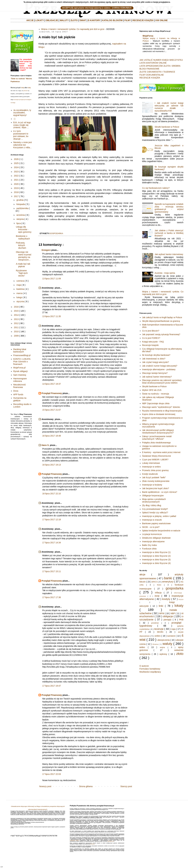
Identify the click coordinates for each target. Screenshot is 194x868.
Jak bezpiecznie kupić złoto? (156, 488)
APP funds (18, 394)
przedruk (155, 623)
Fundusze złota (149, 549)
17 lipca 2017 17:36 (52, 597)
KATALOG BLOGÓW (112, 20)
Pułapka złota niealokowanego (156, 443)
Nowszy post (45, 786)
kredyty (166, 599)
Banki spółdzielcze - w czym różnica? (160, 492)
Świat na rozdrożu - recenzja (156, 394)
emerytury (168, 582)
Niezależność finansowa (20, 386)
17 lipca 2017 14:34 (52, 543)
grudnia (20, 200)
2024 (16, 167)
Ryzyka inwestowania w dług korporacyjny (162, 411)
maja (19, 285)
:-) (14, 119)
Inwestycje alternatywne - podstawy (159, 369)
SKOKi (160, 632)
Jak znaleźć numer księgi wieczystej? (160, 366)
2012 (16, 323)
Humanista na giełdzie (20, 399)
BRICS (155, 582)
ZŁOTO (74, 20)
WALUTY (64, 20)
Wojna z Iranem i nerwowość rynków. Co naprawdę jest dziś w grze (73, 29)
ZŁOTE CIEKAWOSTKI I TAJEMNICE (157, 72)
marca (19, 293)
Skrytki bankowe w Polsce (167, 127)
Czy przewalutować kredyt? (155, 509)
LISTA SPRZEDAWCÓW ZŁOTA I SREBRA (160, 66)
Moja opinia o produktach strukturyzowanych (154, 500)
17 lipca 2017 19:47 (52, 686)
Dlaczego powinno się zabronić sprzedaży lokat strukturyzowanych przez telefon (162, 382)
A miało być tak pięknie (23, 265)
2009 (16, 336)
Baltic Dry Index (150, 545)
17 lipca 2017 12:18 (52, 519)
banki (168, 578)
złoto (180, 654)
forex (159, 585)
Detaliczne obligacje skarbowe (156, 538)
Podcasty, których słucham (21, 245)
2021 (16, 180)
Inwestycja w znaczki (152, 520)
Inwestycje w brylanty (152, 485)
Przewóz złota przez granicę (155, 470)
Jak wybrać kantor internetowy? (157, 377)
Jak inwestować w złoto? (154, 359)
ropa (173, 629)
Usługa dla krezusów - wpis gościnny (24, 229)
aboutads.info (111, 841)
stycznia (20, 301)
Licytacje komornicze (152, 534)
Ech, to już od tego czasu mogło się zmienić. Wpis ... (22, 125)
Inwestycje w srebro (151, 467)
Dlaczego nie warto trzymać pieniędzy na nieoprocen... (24, 256)
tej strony (92, 844)
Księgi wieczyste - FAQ (153, 342)
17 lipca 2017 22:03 (52, 774)
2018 (16, 192)
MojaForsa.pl (19, 368)
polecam (26, 91)
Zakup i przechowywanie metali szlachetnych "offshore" (157, 438)
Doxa (16, 391)
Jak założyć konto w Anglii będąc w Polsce (162, 317)
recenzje (159, 629)
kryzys (181, 599)
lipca (19, 223)
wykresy (163, 654)
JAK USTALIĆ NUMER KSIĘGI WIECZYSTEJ (161, 60)
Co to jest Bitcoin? (151, 331)
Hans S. (45, 445)
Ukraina (155, 644)
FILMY (128, 20)
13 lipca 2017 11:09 (52, 279)
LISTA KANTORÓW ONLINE (153, 63)
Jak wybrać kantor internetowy (169, 254)
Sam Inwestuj (20, 375)
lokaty (179, 606)
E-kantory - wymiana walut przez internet (161, 452)
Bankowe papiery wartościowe (156, 523)
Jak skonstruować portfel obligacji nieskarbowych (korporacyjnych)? (158, 431)
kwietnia (20, 289)
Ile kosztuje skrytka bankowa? (156, 355)
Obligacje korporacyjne (153, 496)
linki (161, 606)
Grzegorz (46, 250)
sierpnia (20, 219)
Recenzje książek (150, 345)
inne (157, 596)
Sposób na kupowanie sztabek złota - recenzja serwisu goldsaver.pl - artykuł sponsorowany (169, 208)
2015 (16, 311)
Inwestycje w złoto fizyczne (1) (156, 552)
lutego (19, 297)
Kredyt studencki (150, 474)
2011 (16, 327)
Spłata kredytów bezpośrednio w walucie (161, 531)
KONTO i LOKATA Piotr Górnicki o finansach (22, 362)
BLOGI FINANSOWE (149, 69)
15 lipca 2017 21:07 (52, 410)
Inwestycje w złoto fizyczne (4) (156, 563)
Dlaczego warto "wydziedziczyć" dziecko (161, 407)
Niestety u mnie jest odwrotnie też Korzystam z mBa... (23, 145)
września (21, 215)
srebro (158, 636)
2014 (16, 315)
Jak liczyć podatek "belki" (154, 477)
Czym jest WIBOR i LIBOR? (155, 460)
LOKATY (40, 20)
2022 (16, 176)
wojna (162, 647)
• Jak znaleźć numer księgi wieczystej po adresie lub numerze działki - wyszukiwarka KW (169, 107)
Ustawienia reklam (74, 840)
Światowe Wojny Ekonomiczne (157, 456)
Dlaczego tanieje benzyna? (155, 373)
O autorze (144, 666)
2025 (16, 163)
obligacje (168, 616)
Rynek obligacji (20, 371)
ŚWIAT (83, 20)
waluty (167, 644)
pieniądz (167, 620)
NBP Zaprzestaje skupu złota (156, 403)
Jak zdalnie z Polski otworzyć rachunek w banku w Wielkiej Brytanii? (169, 233)
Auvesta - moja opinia (165, 273)
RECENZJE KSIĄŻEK (143, 20)
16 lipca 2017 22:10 (52, 494)
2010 (16, 332)
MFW (162, 613)
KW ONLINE (162, 20)
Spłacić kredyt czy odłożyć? (155, 513)
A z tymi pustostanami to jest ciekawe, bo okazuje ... (21, 135)
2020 (16, 184)
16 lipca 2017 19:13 (52, 465)
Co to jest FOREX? (151, 338)
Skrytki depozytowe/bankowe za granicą (161, 321)
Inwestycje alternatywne (153, 541)
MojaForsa (148, 36)
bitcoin (142, 582)
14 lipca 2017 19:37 (52, 384)
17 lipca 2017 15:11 (52, 571)
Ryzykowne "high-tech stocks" (22, 273)
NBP (173, 613)
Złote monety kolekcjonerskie (156, 481)
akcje (142, 574)
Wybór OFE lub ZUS (152, 390)
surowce (171, 636)
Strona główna (86, 786)
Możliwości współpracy (150, 672)
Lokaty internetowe (151, 463)
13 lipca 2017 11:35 (52, 316)
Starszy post (126, 786)
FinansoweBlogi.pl (22, 355)
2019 (16, 188)
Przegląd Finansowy (52, 393)
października (22, 208)
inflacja (158, 593)
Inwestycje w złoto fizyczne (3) (156, 560)
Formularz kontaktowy (150, 669)
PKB (181, 620)
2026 (16, 159)
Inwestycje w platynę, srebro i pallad (159, 516)
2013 (16, 319)
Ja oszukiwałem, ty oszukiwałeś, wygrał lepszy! (22, 113)
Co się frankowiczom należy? (156, 188)
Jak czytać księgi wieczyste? (156, 362)
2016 (16, 307)
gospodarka (56, 233)
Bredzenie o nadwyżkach (23, 237)
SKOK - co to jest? (151, 527)
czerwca (20, 281)
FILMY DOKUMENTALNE (152, 75)
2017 (16, 196)
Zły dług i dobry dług (152, 505)
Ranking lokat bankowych (20, 351)
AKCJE (30, 20)
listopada (21, 204)
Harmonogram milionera (20, 380)
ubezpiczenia (164, 640)
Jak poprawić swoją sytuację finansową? (161, 334)
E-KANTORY (94, 20)
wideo (142, 647)
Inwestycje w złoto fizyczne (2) (156, 556)
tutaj (23, 88)
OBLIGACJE (52, 20)
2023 (16, 172)
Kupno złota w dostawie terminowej (159, 414)
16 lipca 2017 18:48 (52, 436)
